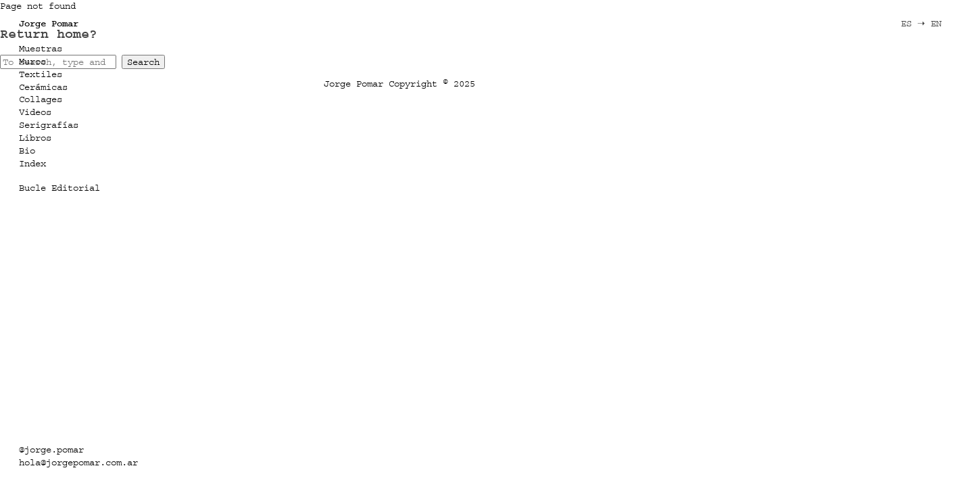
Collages (41, 99)
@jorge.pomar (51, 449)
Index (32, 163)
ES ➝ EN (921, 23)
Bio (27, 150)
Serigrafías (49, 125)
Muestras (41, 48)
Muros (32, 61)
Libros (35, 138)
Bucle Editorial (59, 188)
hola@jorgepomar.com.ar (78, 462)
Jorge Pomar (49, 23)
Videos (35, 112)
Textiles (41, 74)
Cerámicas (43, 87)
